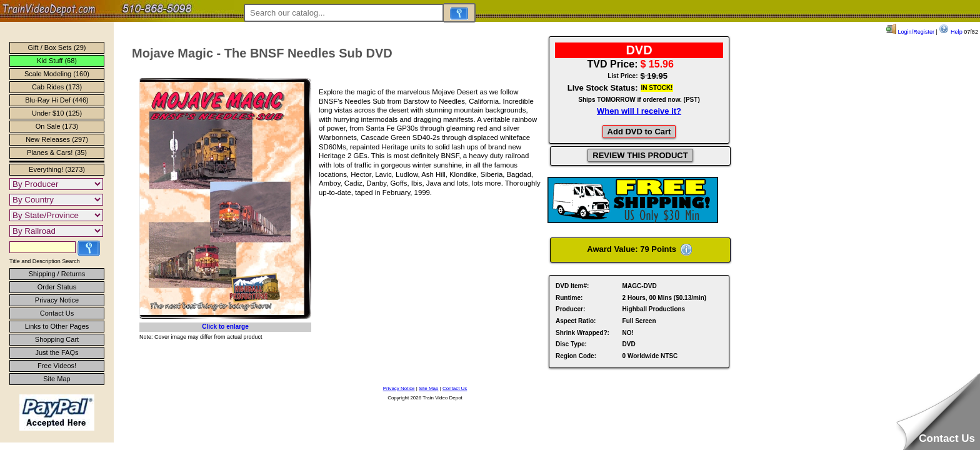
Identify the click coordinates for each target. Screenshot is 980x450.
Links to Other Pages (57, 326)
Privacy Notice (57, 300)
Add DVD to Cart (639, 132)
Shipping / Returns (57, 274)
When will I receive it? (639, 111)
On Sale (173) (57, 126)
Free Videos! (57, 366)
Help (950, 32)
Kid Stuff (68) (57, 61)
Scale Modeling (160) (57, 74)
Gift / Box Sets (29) (57, 47)
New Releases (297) (57, 139)
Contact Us (57, 313)
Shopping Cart (57, 339)
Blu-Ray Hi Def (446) (57, 100)
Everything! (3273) (57, 169)
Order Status (57, 287)
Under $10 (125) (57, 113)
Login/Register (910, 32)
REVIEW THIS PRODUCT (640, 155)
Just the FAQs (57, 352)
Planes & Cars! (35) (57, 152)
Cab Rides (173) (57, 87)
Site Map (57, 379)
